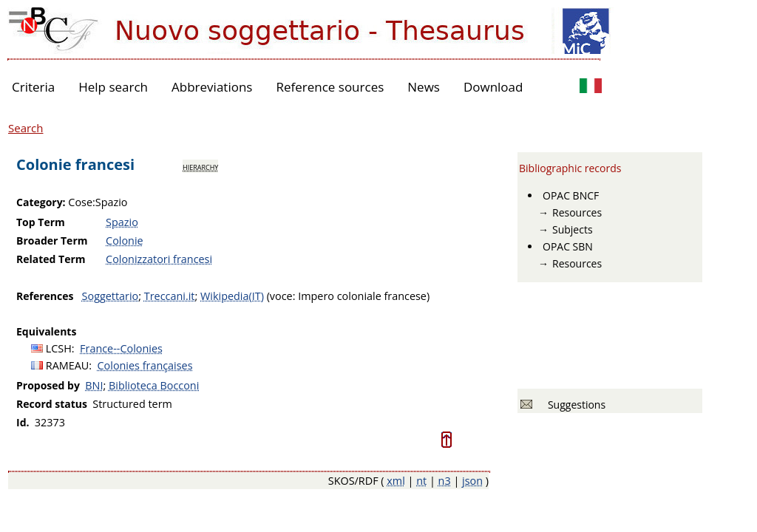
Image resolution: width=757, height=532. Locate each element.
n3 (445, 481)
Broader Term (52, 241)
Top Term (41, 222)
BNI (94, 385)
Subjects (573, 229)
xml (396, 481)
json (472, 481)
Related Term (51, 259)
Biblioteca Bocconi (154, 385)
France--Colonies (121, 348)
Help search (113, 87)
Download (493, 87)
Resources (577, 212)
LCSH (59, 348)
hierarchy (200, 166)
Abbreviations (212, 87)
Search (26, 128)
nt (421, 481)
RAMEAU (68, 365)
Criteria (33, 87)
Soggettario (111, 296)
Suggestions (574, 405)
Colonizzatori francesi (159, 259)
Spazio (122, 222)
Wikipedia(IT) (232, 296)
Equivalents (46, 331)
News (424, 87)
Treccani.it (170, 296)
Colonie (125, 241)
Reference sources (330, 87)
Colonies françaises (145, 365)
